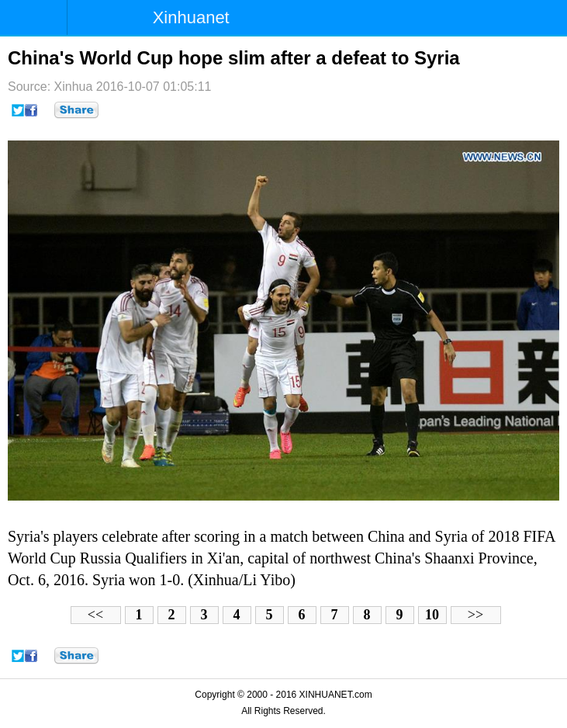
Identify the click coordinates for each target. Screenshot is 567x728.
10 (432, 615)
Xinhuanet (191, 17)
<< (95, 615)
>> (475, 615)
